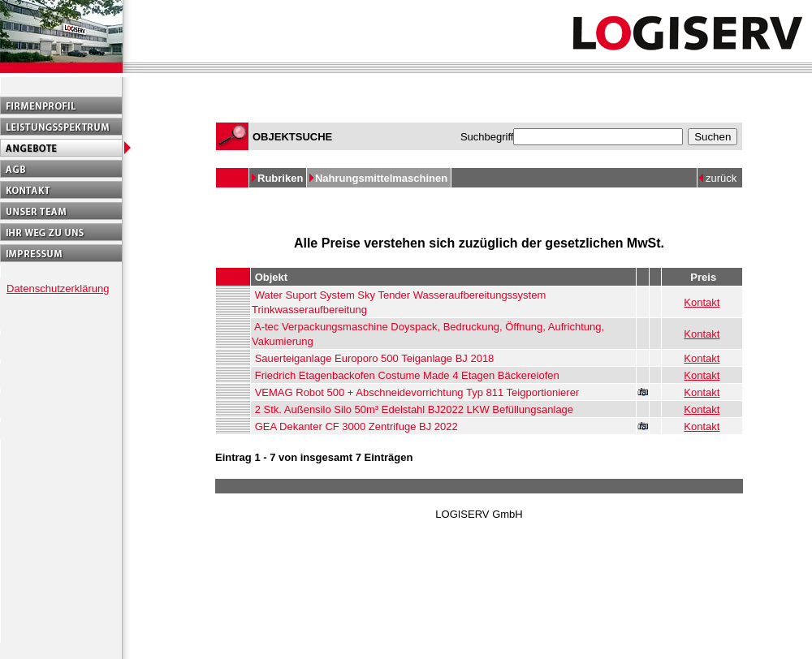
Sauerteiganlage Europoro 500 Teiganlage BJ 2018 (375, 358)
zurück (721, 178)
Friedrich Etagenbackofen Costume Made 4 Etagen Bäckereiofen (407, 375)
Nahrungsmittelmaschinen (383, 178)
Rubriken (282, 178)
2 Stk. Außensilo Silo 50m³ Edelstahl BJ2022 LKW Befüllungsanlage (414, 409)
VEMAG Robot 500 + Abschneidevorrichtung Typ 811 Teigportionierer (417, 392)
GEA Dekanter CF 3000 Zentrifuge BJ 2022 (356, 426)
